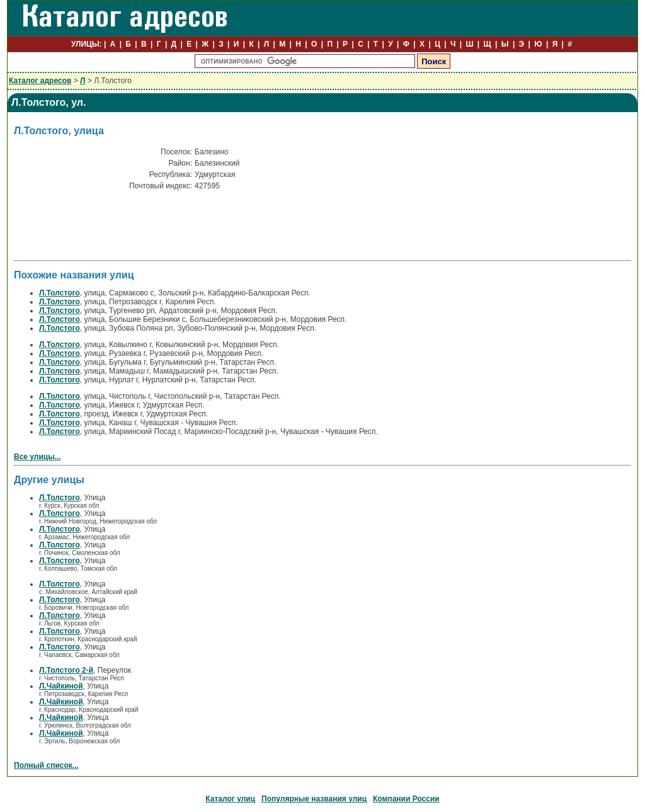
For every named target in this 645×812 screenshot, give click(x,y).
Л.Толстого (60, 293)
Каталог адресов (40, 81)
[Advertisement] (161, 229)
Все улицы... (37, 457)
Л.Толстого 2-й (66, 670)
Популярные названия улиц (314, 799)
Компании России (406, 799)
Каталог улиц (230, 799)
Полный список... (46, 765)
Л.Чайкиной (61, 686)
